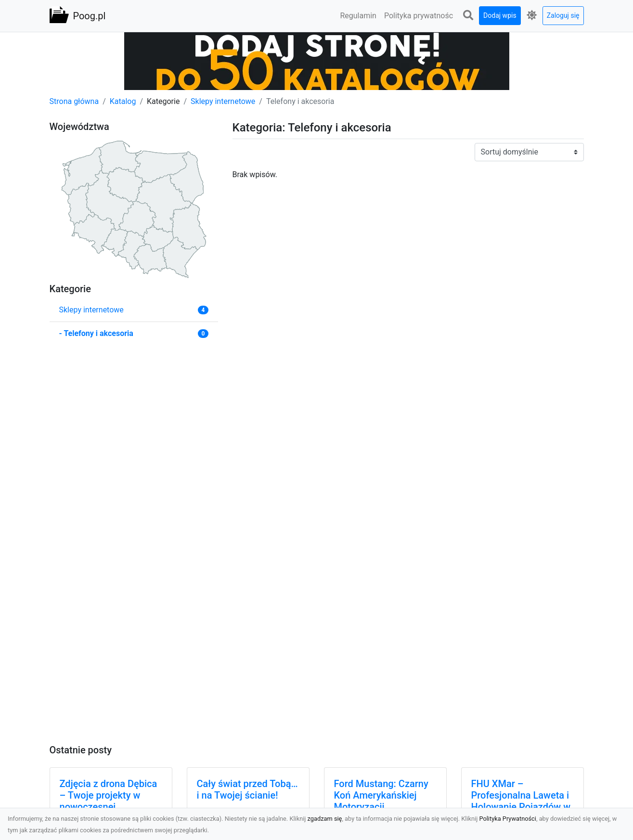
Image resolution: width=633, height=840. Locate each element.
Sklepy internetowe (223, 101)
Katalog (123, 101)
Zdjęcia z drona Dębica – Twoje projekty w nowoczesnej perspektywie (109, 801)
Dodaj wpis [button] (500, 15)
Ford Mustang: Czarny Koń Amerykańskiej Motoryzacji (381, 795)
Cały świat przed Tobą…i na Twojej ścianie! (247, 789)
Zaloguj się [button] (563, 15)
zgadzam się (325, 819)
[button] (468, 16)
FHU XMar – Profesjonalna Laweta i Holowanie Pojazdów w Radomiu (521, 801)
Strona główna (74, 101)
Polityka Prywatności (508, 819)
